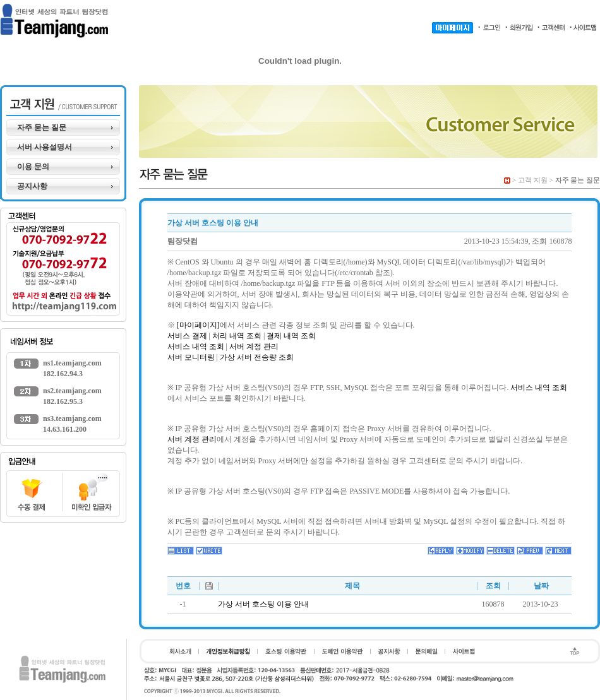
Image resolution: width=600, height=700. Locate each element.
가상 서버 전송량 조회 (257, 357)
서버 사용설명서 (45, 147)
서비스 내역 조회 (196, 347)
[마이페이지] (198, 325)
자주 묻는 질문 (42, 128)
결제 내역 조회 (291, 336)
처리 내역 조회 (237, 336)
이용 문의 (33, 167)
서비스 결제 (187, 336)
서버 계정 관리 (254, 347)
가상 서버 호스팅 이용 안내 (263, 604)
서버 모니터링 (191, 357)
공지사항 (32, 186)
